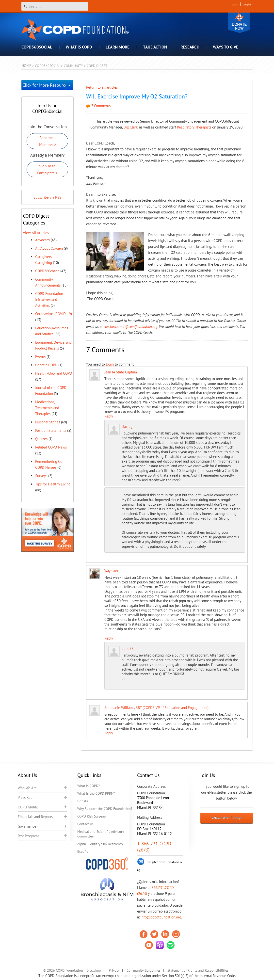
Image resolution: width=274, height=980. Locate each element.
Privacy (114, 970)
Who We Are (27, 788)
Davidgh (128, 426)
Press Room (27, 797)
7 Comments (98, 106)
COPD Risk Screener (92, 816)
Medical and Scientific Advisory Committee (101, 834)
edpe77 (128, 649)
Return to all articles (102, 87)
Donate (239, 23)
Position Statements (51, 430)
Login (247, 4)
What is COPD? (89, 786)
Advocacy (42, 240)
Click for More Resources (44, 85)
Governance (27, 826)
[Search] (55, 6)
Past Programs (28, 836)
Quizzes (41, 439)
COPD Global (28, 807)
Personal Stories (48, 422)
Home (26, 66)
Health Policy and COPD (54, 373)
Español (83, 851)
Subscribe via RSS (47, 197)
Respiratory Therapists (194, 127)
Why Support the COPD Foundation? (105, 809)
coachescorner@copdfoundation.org (131, 327)
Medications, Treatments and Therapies (47, 408)
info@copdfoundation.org (161, 917)
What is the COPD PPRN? (96, 793)
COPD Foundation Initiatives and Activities (49, 299)
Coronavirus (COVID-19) (54, 314)
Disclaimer (94, 970)
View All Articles (36, 233)
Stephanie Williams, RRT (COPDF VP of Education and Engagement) (156, 708)
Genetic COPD (46, 365)
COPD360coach (47, 271)
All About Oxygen (49, 248)
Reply (109, 416)
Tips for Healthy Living (53, 484)
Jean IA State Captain (121, 372)
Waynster (111, 571)
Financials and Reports (35, 817)
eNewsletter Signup (227, 818)
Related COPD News (51, 447)
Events (40, 357)
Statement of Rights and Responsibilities (198, 970)
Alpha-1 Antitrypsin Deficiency (100, 844)
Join (235, 4)
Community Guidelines (144, 970)
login (110, 364)
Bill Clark (131, 127)
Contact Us (85, 824)
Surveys (41, 476)
